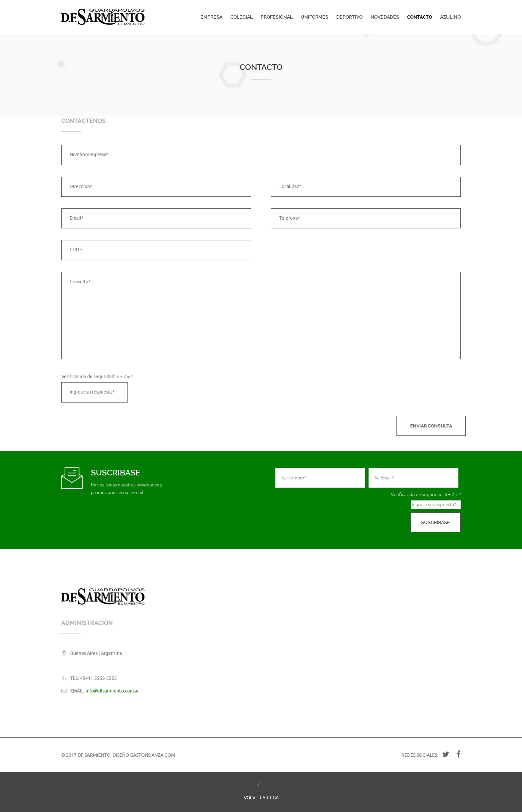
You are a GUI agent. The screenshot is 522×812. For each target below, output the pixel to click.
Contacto (420, 17)
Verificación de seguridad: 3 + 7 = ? (97, 377)
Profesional (277, 17)
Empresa (211, 17)
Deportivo (349, 17)
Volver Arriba (261, 798)
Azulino (450, 17)
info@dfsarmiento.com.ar (112, 691)
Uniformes (314, 17)
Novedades (385, 17)
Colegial (242, 17)
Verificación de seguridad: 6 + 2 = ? (426, 495)
